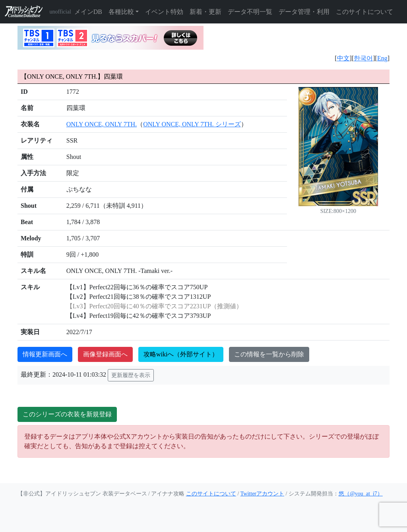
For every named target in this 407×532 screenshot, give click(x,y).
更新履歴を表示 (131, 375)
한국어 (363, 58)
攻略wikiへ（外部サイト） (181, 354)
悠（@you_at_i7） (361, 494)
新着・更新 (205, 12)
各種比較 (121, 12)
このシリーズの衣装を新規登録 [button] (67, 414)
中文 (343, 58)
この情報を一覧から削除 (269, 354)
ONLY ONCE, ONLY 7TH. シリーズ (192, 124)
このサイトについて (364, 12)
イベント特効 (164, 12)
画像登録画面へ (105, 354)
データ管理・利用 (304, 12)
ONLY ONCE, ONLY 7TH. (102, 124)
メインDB (88, 12)
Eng (382, 58)
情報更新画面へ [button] (45, 354)
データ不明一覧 (250, 12)
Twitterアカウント (262, 494)
